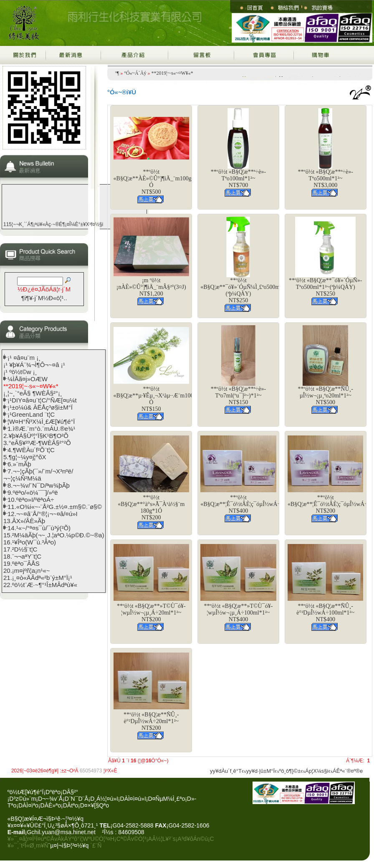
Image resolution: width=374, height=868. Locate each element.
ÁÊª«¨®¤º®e (348, 771)
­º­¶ (117, 73)
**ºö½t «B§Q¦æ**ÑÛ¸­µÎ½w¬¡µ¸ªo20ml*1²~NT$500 (326, 396)
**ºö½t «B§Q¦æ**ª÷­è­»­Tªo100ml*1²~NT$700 (238, 178)
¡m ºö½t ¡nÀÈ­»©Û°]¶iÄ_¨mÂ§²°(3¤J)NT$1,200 (151, 287)
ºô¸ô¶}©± (290, 771)
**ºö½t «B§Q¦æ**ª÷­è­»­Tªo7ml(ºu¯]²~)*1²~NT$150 (238, 396)
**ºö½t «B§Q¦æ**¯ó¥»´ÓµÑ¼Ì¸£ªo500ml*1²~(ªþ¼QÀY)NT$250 (246, 290)
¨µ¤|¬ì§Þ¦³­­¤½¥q (69, 845)
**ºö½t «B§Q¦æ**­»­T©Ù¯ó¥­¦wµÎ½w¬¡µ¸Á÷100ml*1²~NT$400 (239, 613)
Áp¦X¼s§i (317, 771)
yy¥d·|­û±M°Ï (260, 771)
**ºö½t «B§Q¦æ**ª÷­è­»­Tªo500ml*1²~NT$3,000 (326, 178)
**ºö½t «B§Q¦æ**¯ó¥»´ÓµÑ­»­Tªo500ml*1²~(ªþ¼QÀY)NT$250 (325, 287)
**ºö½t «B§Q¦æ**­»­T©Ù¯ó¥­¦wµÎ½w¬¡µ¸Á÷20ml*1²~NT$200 (151, 613)
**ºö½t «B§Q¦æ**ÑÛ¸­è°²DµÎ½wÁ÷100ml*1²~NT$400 (325, 613)
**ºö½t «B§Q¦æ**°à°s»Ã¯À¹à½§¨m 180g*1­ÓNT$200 (151, 507)
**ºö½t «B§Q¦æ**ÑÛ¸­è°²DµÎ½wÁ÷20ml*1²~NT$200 (151, 721)
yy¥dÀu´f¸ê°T (226, 771)
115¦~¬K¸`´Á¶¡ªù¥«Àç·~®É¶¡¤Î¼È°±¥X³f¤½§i (53, 225)
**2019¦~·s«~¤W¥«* (172, 73)
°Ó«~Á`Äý (135, 73)
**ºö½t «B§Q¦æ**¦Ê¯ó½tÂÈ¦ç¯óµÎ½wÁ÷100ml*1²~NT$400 (253, 504)
